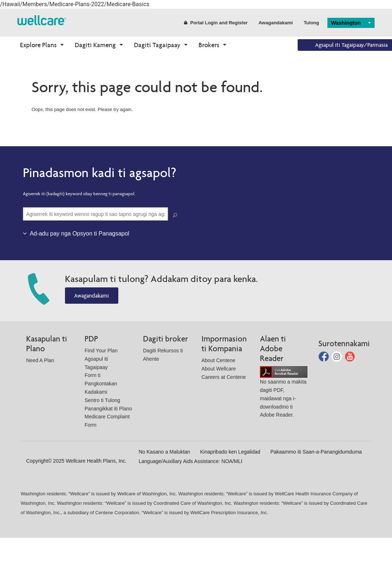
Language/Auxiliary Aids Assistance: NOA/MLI (191, 461)
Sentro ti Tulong (102, 400)
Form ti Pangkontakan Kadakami (101, 384)
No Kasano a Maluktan (164, 452)
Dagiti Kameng (95, 45)
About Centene (218, 360)
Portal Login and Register (216, 23)
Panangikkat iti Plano (108, 409)
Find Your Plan (101, 351)
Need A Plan (40, 360)
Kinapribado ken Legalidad (230, 452)
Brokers (209, 45)
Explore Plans (38, 45)
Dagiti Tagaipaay (157, 45)
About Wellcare (219, 369)
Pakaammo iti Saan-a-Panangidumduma (316, 452)
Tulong (311, 23)
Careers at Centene (224, 377)
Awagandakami (275, 23)
